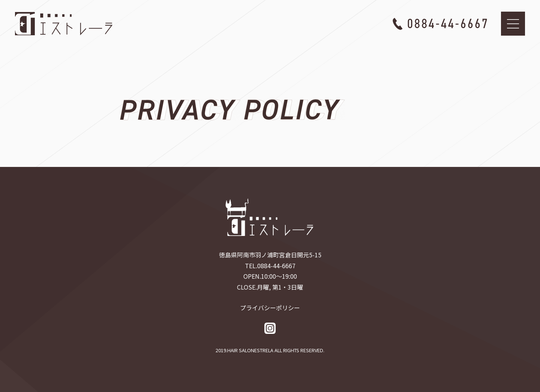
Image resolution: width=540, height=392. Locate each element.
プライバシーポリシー (270, 308)
